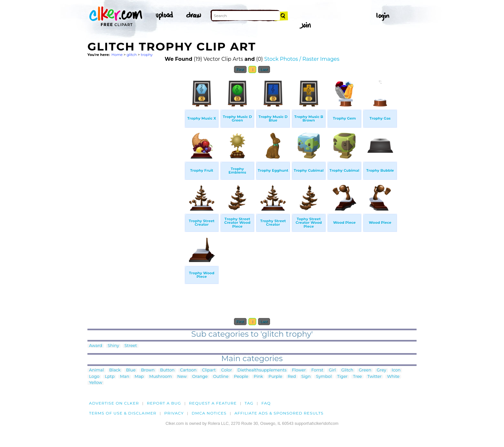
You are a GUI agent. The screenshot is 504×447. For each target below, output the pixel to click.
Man (124, 377)
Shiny (113, 346)
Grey (381, 370)
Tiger (342, 377)
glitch (132, 55)
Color (226, 370)
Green (365, 370)
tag (249, 403)
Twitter (374, 377)
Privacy (174, 413)
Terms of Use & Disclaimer (123, 413)
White (393, 377)
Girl (332, 370)
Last (264, 69)
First (240, 69)
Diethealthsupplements (262, 370)
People (241, 377)
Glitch (347, 370)
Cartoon (188, 370)
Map (139, 377)
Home (117, 55)
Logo (94, 377)
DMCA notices (209, 413)
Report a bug (164, 403)
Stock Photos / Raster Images (302, 59)
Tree (357, 377)
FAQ (266, 403)
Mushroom (160, 377)
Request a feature (213, 403)
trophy (147, 55)
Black (115, 370)
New (182, 377)
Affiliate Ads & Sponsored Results (279, 413)
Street (131, 346)
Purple (275, 377)
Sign (306, 377)
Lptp (110, 377)
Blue (131, 370)
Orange (200, 377)
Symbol (324, 377)
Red (292, 377)
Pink (258, 377)
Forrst (317, 370)
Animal (96, 370)
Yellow (96, 383)
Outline (221, 377)
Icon (396, 370)
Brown (148, 370)
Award (96, 346)
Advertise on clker (114, 403)
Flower (299, 370)
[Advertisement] (136, 173)
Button (167, 370)
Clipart (209, 370)
